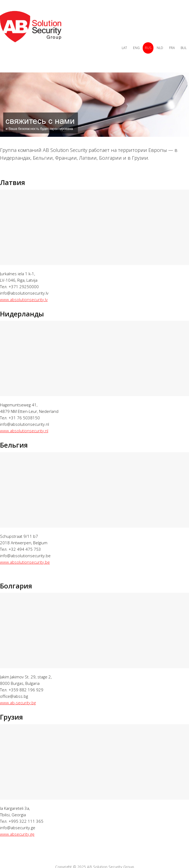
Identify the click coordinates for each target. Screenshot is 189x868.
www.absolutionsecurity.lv (24, 299)
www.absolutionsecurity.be (25, 562)
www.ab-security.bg (18, 703)
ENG (136, 48)
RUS (148, 48)
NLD (160, 48)
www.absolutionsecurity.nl (24, 431)
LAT (124, 48)
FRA (172, 48)
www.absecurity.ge (17, 834)
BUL (184, 48)
